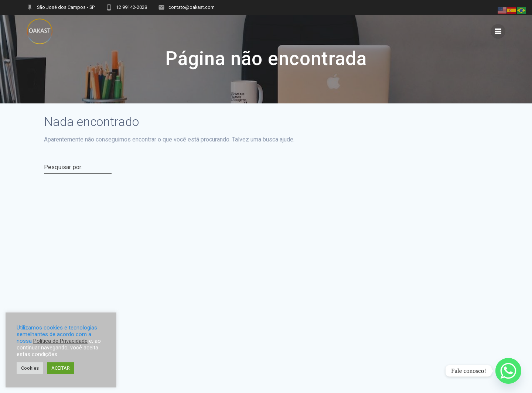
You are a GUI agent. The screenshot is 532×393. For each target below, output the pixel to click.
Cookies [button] (30, 368)
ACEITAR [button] (61, 368)
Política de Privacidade (60, 341)
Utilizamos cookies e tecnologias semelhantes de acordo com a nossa (57, 334)
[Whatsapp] (508, 371)
